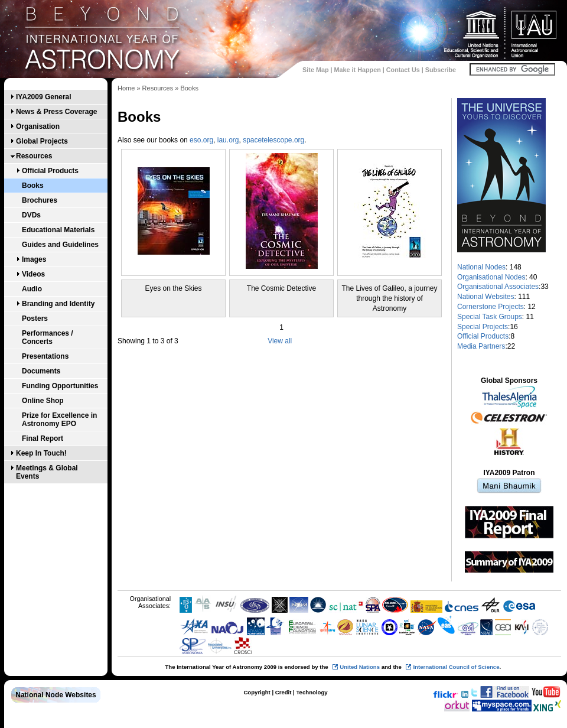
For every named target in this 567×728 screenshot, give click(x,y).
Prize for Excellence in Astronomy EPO (59, 420)
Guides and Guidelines (60, 245)
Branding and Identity (58, 304)
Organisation (38, 126)
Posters (35, 318)
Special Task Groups (490, 317)
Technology (312, 692)
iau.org (228, 140)
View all (280, 341)
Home (126, 88)
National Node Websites (56, 695)
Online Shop (43, 401)
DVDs (31, 215)
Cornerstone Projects (491, 307)
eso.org (201, 140)
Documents (41, 371)
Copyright (257, 692)
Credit (283, 692)
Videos (33, 274)
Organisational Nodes (491, 277)
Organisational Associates (498, 287)
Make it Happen (358, 70)
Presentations (45, 356)
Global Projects (42, 141)
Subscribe (441, 70)
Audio (32, 289)
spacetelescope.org (273, 140)
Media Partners (481, 346)
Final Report (43, 438)
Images (34, 259)
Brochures (40, 200)
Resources (34, 156)
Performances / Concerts (48, 337)
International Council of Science (456, 667)
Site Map (315, 70)
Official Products (50, 171)
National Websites (486, 297)
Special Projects (483, 327)
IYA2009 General (44, 97)
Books (33, 186)
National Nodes (481, 267)
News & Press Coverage (56, 112)
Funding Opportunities (60, 386)
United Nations (360, 667)
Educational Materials (58, 230)
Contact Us (403, 70)
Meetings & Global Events (47, 472)
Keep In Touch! (41, 453)
